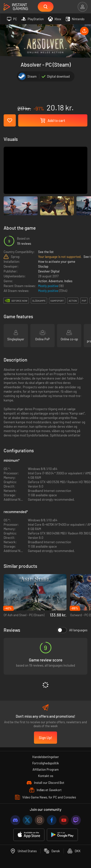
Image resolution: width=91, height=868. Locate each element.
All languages (72, 630)
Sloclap (43, 266)
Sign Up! (45, 738)
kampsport (57, 301)
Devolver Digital (49, 271)
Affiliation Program (46, 769)
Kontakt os (46, 776)
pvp (84, 301)
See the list (46, 252)
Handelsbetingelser (46, 757)
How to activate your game (57, 262)
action (73, 301)
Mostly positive (49, 286)
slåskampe (39, 301)
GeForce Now (19, 301)
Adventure (56, 281)
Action (43, 281)
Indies (68, 281)
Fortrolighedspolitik (46, 763)
